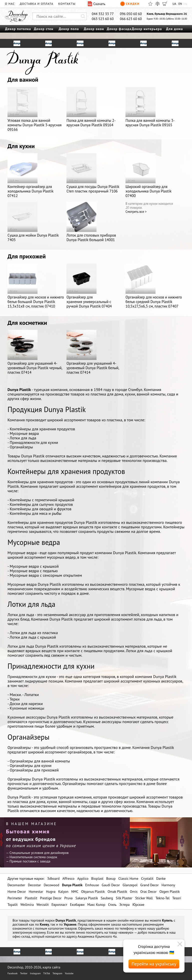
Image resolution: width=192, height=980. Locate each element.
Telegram (57, 973)
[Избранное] (150, 4)
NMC (75, 892)
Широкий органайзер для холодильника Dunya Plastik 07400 (148, 176)
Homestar (36, 892)
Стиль (112, 905)
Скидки (130, 4)
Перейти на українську (154, 964)
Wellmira (27, 905)
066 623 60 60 (131, 19)
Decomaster (16, 885)
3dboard (53, 878)
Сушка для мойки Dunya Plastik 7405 (33, 222)
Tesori (177, 898)
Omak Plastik (117, 892)
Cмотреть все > (136, 212)
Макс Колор (96, 905)
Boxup (111, 878)
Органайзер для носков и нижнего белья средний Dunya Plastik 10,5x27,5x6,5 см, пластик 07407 (154, 286)
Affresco (68, 878)
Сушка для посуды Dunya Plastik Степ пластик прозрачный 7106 (93, 173)
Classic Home (128, 878)
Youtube (69, 973)
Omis (134, 892)
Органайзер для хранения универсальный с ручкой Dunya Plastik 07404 (89, 286)
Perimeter (15, 898)
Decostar (34, 885)
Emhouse (92, 885)
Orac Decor (148, 892)
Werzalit (43, 905)
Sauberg (107, 898)
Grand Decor (149, 885)
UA (174, 4)
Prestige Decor (51, 898)
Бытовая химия (28, 831)
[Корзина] (165, 4)
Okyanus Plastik (93, 892)
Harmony (168, 885)
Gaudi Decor (111, 885)
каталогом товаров (62, 928)
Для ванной (23, 80)
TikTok (47, 973)
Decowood (51, 885)
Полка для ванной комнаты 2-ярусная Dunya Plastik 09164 (91, 107)
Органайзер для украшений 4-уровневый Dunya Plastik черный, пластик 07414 (35, 352)
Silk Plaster (124, 898)
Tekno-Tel (162, 898)
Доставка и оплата (36, 4)
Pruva (68, 898)
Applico (83, 878)
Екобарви (77, 905)
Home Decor (17, 892)
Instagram (35, 973)
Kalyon (63, 892)
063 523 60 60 (103, 19)
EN (180, 4)
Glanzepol (130, 885)
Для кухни (21, 146)
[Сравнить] (157, 4)
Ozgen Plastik (170, 892)
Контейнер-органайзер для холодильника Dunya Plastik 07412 (30, 176)
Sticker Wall (144, 898)
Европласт (59, 905)
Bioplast (97, 878)
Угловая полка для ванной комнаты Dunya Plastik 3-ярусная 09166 (34, 109)
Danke (161, 878)
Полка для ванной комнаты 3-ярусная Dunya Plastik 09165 (150, 107)
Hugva (51, 892)
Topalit (13, 905)
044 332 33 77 (103, 14)
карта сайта (52, 967)
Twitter (24, 973)
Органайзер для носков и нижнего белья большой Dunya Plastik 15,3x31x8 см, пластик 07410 (36, 286)
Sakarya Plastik (87, 898)
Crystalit (147, 878)
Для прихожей (27, 256)
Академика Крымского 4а (97, 936)
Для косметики (27, 323)
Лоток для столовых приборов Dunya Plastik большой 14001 (91, 222)
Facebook (12, 973)
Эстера (124, 905)
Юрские (138, 905)
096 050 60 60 (131, 14)
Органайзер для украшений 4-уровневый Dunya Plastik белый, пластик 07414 (93, 352)
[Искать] (83, 16)
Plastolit (31, 898)
